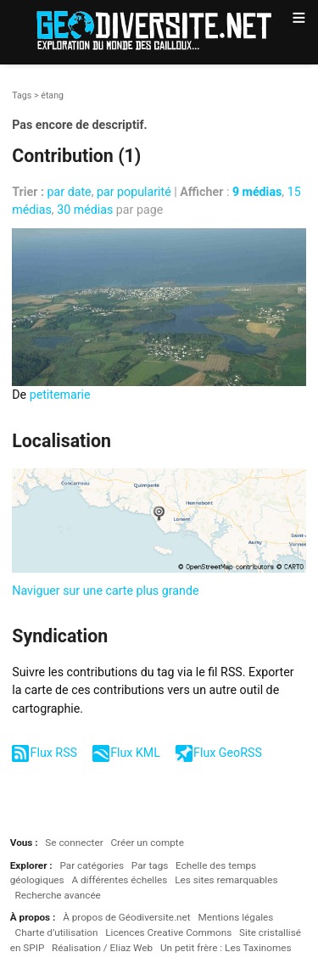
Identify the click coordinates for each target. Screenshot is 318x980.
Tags (22, 95)
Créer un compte (147, 843)
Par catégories (92, 865)
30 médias (85, 210)
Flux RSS (54, 753)
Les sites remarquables (226, 880)
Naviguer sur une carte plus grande (105, 591)
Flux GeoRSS (228, 753)
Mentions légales (235, 917)
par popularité (134, 192)
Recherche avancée (58, 895)
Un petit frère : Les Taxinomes (226, 948)
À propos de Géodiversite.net (127, 917)
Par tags (150, 865)
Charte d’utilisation (57, 932)
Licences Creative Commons (168, 932)
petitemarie (60, 395)
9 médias (257, 192)
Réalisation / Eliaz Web (102, 948)
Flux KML (135, 753)
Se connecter (74, 843)
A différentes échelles (119, 880)
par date (70, 192)
